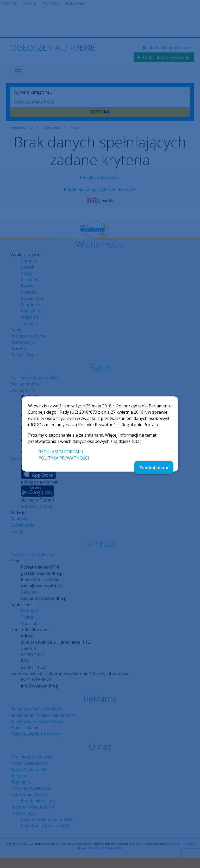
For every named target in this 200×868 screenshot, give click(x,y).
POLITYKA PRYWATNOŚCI (64, 458)
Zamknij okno (154, 468)
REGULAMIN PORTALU (61, 452)
